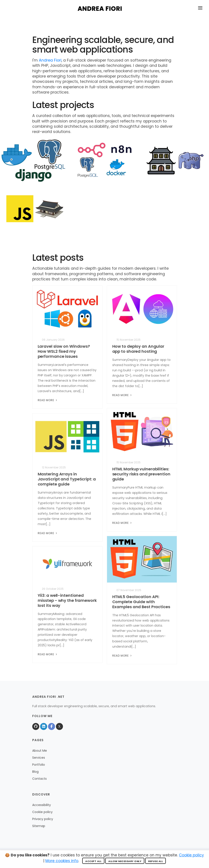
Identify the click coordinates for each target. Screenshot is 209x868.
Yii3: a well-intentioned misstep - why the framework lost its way (67, 600)
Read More (48, 400)
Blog (35, 772)
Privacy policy (43, 819)
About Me (40, 751)
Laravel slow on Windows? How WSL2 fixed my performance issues (64, 351)
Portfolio (39, 765)
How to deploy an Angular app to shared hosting (138, 349)
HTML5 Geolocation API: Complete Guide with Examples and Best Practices (141, 602)
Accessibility (42, 805)
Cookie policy (42, 812)
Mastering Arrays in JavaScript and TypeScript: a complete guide (67, 479)
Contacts (39, 779)
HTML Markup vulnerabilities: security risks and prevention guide (141, 474)
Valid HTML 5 (122, 858)
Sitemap (39, 826)
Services (39, 758)
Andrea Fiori (50, 60)
